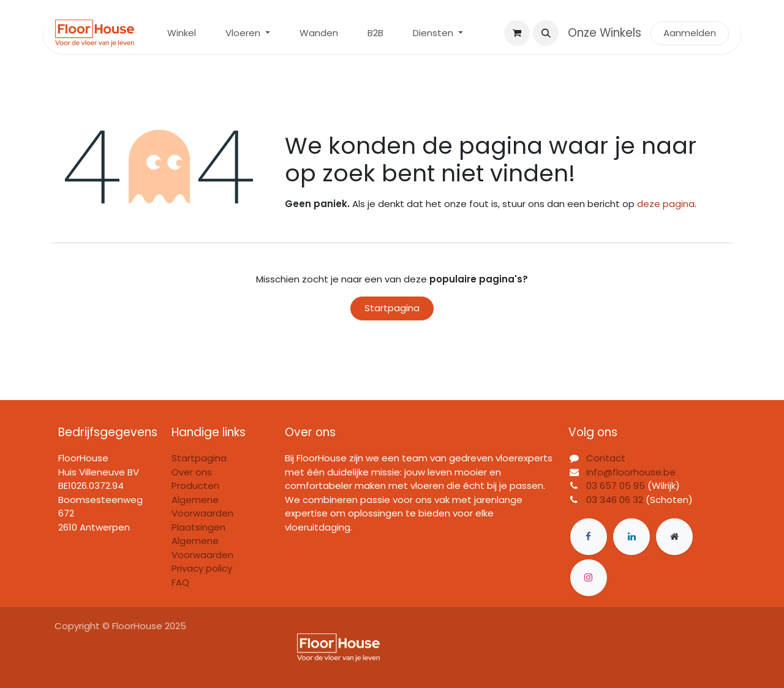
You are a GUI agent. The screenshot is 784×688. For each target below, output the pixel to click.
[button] (546, 33)
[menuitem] (182, 33)
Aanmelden (690, 33)
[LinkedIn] (631, 537)
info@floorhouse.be (631, 472)
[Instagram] (589, 578)
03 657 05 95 (616, 486)
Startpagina (392, 308)
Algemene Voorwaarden (202, 548)
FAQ (180, 582)
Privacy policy (202, 568)
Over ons (192, 472)
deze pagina (666, 204)
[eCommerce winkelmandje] (517, 33)
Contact (606, 458)
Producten (195, 486)
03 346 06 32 (615, 500)
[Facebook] (589, 537)
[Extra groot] (674, 537)
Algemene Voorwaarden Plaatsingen (202, 513)
